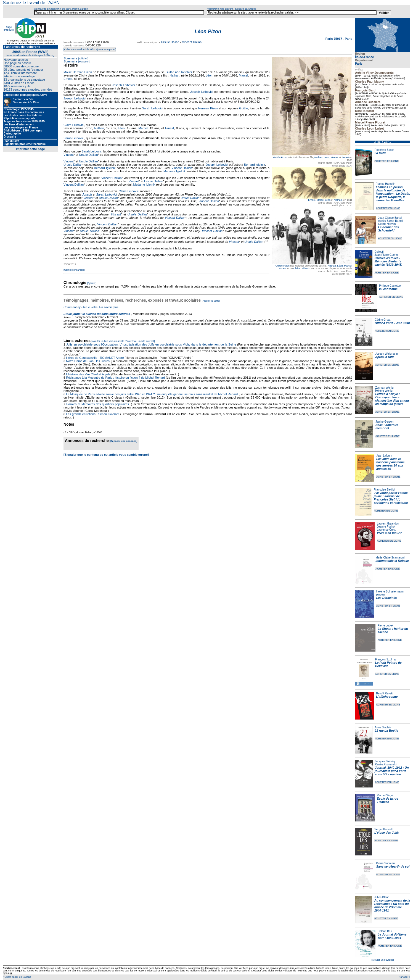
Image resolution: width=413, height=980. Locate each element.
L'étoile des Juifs (387, 833)
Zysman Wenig (384, 388)
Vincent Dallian (182, 168)
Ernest (345, 157)
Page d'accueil (9, 28)
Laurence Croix (386, 530)
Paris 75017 (334, 39)
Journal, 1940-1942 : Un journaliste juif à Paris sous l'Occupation (392, 771)
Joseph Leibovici (123, 85)
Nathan (318, 157)
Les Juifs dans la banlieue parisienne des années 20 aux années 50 (391, 464)
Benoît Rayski (385, 693)
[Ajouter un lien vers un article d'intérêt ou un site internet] (123, 341)
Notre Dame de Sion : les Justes (88, 361)
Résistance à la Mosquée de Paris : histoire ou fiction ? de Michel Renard (115, 378)
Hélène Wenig (384, 391)
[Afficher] (83, 59)
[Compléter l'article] (74, 270)
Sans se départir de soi (393, 866)
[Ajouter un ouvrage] (382, 960)
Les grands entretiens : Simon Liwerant (93, 414)
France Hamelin (386, 184)
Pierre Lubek (386, 625)
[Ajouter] (92, 283)
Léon (327, 157)
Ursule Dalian (170, 42)
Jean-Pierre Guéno (386, 255)
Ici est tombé (388, 289)
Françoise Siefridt (385, 490)
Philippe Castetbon (391, 286)
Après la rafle (385, 357)
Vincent (69, 155)
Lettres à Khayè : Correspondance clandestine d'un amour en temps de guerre (392, 399)
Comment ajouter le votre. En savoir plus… (92, 307)
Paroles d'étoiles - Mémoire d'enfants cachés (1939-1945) (388, 261)
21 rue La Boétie (386, 731)
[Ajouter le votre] (211, 301)
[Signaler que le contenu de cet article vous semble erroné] (106, 455)
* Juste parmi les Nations (17, 977)
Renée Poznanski (386, 764)
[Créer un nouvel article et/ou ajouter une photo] (90, 49)
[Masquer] (84, 62)
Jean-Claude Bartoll (390, 218)
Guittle (243, 108)
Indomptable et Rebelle (392, 561)
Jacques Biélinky (385, 761)
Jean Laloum (384, 456)
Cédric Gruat (382, 320)
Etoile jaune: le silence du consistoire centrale (97, 314)
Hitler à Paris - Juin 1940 (392, 323)
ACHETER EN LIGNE (386, 161)
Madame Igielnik (174, 171)
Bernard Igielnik (255, 165)
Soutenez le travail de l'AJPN (31, 3)
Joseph (87, 194)
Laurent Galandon (388, 524)
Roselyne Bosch (384, 150)
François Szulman (386, 659)
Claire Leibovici (302, 268)
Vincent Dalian (192, 42)
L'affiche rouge (387, 697)
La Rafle (380, 153)
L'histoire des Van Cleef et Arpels (88, 374)
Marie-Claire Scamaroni (390, 558)
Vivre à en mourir (389, 533)
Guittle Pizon (280, 157)
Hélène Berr (385, 931)
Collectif (380, 252)
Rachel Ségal (385, 795)
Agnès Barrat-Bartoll (390, 221)
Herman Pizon (208, 108)
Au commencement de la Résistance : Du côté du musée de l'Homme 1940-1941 (392, 905)
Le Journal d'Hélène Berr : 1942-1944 (392, 936)
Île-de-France (364, 57)
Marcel (334, 157)
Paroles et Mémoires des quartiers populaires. (98, 404)
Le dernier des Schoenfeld (388, 229)
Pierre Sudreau (386, 863)
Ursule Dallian (88, 155)
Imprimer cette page (31, 149)
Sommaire (70, 58)
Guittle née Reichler (179, 72)
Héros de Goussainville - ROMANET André (95, 358)
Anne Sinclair (383, 727)
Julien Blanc (382, 897)
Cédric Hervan (387, 224)
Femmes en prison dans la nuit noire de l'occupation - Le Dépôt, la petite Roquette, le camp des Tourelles (393, 194)
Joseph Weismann (386, 354)
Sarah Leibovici (153, 108)
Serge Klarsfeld (384, 829)
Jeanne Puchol (386, 527)
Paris (359, 64)
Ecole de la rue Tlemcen (388, 800)
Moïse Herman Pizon (78, 72)
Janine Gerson (384, 422)
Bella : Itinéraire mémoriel (387, 426)
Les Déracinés (387, 598)
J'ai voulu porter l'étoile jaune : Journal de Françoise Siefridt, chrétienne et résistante (391, 498)
